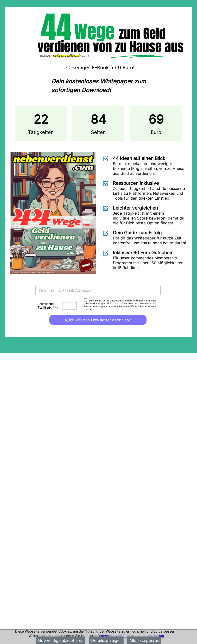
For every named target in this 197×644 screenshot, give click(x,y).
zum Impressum (151, 636)
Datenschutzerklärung (115, 636)
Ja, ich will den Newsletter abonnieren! (98, 320)
